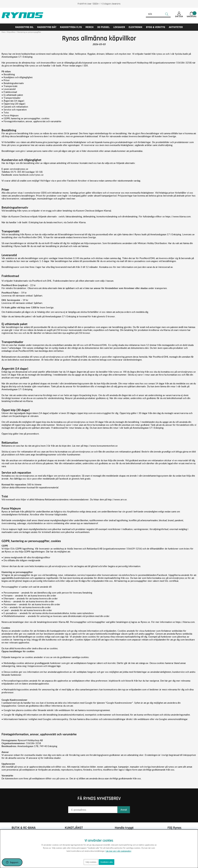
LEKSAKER (119, 27)
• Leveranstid (9, 89)
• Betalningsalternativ (13, 83)
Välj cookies (91, 862)
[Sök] (158, 14)
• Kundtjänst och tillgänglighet (17, 77)
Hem (3, 32)
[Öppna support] (12, 862)
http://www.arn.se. (117, 499)
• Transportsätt (9, 86)
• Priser (6, 80)
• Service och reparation (14, 110)
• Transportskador (11, 98)
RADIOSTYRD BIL (24, 27)
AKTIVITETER (176, 27)
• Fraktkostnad (9, 92)
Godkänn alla (107, 862)
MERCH (90, 27)
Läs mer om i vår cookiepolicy (118, 851)
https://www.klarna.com (178, 216)
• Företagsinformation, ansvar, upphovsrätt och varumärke (31, 121)
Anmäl (124, 810)
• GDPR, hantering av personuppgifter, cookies (26, 118)
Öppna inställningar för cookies (18, 651)
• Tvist (5, 112)
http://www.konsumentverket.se (101, 446)
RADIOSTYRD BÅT (47, 27)
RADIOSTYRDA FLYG (71, 27)
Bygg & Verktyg (156, 27)
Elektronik (136, 27)
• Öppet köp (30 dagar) (13, 104)
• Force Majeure (10, 115)
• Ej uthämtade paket (12, 95)
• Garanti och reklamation (15, 107)
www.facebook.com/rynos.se (28, 175)
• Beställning (8, 74)
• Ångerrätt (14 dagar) (13, 101)
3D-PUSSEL (103, 27)
